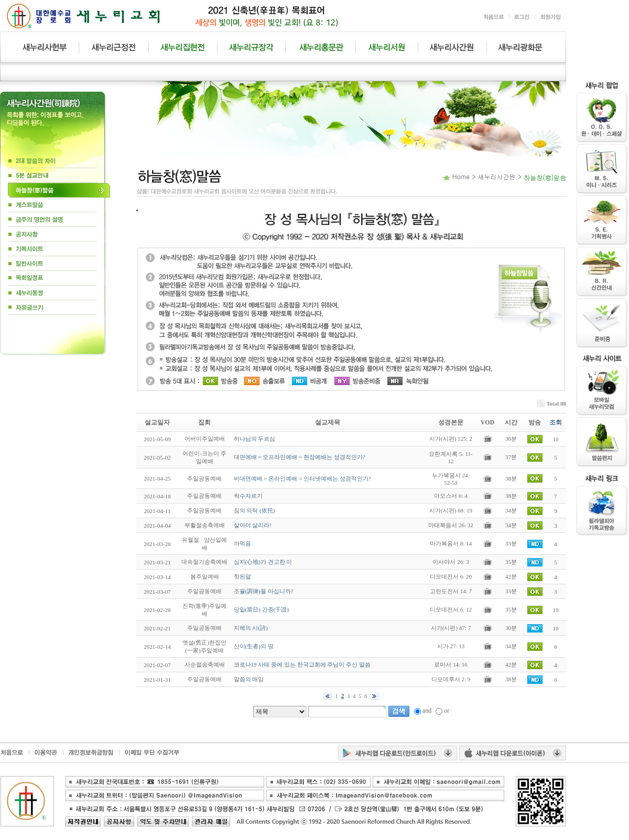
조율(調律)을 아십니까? (264, 591)
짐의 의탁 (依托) (254, 510)
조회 (556, 422)
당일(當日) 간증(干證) (261, 609)
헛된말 (242, 576)
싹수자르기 (248, 496)
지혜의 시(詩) (251, 628)
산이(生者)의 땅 (254, 646)
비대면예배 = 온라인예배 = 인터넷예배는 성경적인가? (302, 478)
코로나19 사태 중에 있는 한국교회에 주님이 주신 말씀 (302, 664)
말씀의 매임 (249, 679)
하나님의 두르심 (255, 439)
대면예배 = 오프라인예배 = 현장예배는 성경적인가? (300, 457)
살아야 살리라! (253, 525)
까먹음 (242, 543)
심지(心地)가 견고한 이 (263, 562)
